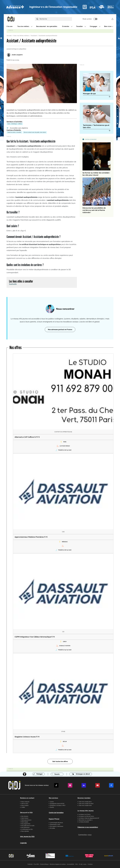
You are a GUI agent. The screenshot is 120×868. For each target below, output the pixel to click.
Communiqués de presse (56, 823)
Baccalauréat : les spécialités (47, 26)
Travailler (79, 26)
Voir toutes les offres (60, 761)
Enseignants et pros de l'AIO (57, 804)
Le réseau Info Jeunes (86, 811)
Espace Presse (54, 819)
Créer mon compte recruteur (86, 804)
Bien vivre (108, 26)
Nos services (53, 798)
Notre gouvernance (26, 820)
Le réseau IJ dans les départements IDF (89, 818)
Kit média (52, 828)
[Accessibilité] (25, 774)
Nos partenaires (25, 828)
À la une (10, 26)
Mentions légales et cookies (58, 864)
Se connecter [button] (112, 19)
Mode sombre (87, 19)
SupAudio (13, 284)
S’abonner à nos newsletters (88, 827)
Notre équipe (25, 822)
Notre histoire (25, 818)
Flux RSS (36, 864)
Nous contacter (25, 802)
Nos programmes (26, 824)
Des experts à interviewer (57, 826)
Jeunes (52, 802)
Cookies (90, 864)
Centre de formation (56, 813)
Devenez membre (84, 798)
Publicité (30, 864)
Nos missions (25, 816)
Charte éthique (44, 864)
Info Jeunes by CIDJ (27, 837)
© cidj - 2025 (83, 864)
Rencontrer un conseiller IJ (86, 820)
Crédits (23, 807)
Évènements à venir (55, 825)
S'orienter (66, 26)
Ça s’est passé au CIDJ (27, 829)
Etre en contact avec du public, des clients (35, 132)
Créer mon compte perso (85, 802)
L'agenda (23, 843)
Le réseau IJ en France (85, 814)
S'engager (94, 26)
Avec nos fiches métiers (21, 36)
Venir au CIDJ (25, 804)
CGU (76, 864)
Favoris (57, 774)
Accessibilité (70, 864)
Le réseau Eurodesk (84, 822)
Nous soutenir (25, 805)
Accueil (9, 36)
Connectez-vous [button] (85, 835)
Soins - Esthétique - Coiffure (15, 124)
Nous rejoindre (25, 831)
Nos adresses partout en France (60, 329)
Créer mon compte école (85, 805)
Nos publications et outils (28, 826)
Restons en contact (27, 798)
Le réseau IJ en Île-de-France (86, 816)
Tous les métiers (23, 26)
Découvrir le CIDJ (26, 813)
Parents (52, 807)
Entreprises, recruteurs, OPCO (58, 805)
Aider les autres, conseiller (14, 132)
